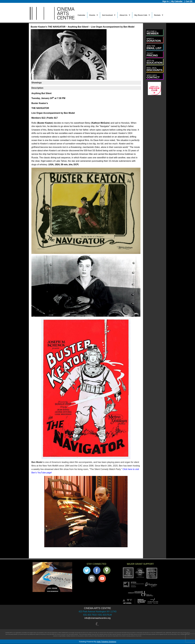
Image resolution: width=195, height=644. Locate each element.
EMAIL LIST (154, 47)
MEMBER (153, 33)
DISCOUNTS (155, 69)
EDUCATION (154, 62)
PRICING (152, 55)
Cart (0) (189, 1)
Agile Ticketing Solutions (106, 642)
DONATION (154, 40)
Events (92, 15)
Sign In (166, 1)
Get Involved (107, 15)
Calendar (82, 15)
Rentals (157, 15)
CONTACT (153, 77)
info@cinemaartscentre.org (97, 618)
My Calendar (177, 1)
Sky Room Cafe (141, 15)
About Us (123, 15)
